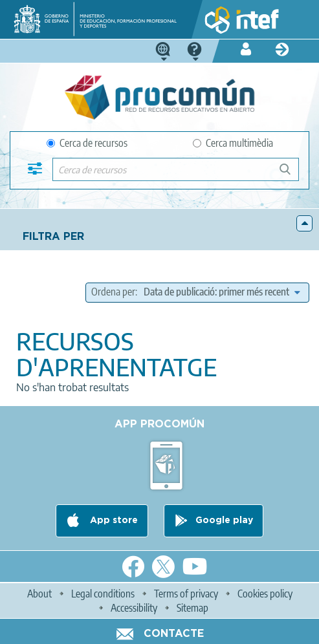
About (39, 594)
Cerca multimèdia (233, 143)
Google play (224, 521)
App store (113, 521)
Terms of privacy (186, 594)
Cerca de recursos (87, 143)
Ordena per (113, 292)
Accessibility (134, 608)
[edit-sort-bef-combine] (222, 292)
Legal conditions (103, 594)
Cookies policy (265, 594)
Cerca (291, 174)
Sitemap (192, 608)
